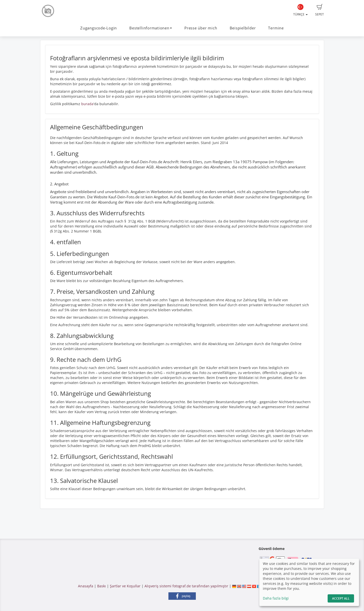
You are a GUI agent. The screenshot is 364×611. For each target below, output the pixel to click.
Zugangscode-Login (99, 28)
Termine (276, 28)
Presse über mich (201, 28)
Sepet (320, 10)
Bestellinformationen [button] (150, 28)
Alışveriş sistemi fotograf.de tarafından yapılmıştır (186, 586)
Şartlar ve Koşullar (125, 586)
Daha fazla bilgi (276, 598)
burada (87, 104)
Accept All (341, 598)
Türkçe (300, 10)
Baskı (102, 586)
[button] (182, 596)
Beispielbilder (243, 28)
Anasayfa (86, 586)
